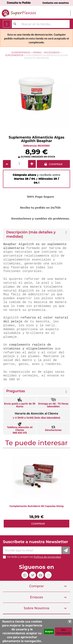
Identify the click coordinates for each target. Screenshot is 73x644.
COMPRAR (56, 164)
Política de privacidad (47, 557)
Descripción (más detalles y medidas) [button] (31, 234)
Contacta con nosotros (56, 3)
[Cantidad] (19, 164)
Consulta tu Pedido (19, 3)
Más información (64, 631)
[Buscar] (41, 24)
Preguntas (16, 391)
